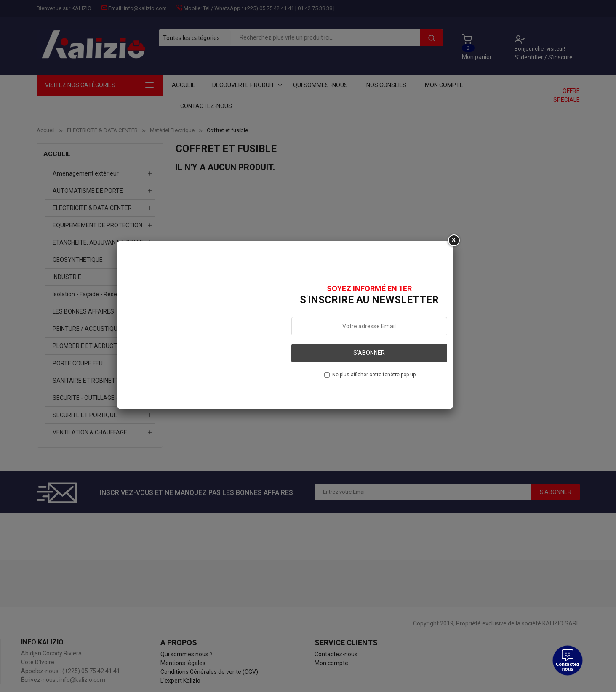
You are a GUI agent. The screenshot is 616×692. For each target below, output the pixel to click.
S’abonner (369, 353)
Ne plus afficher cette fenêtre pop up (374, 375)
